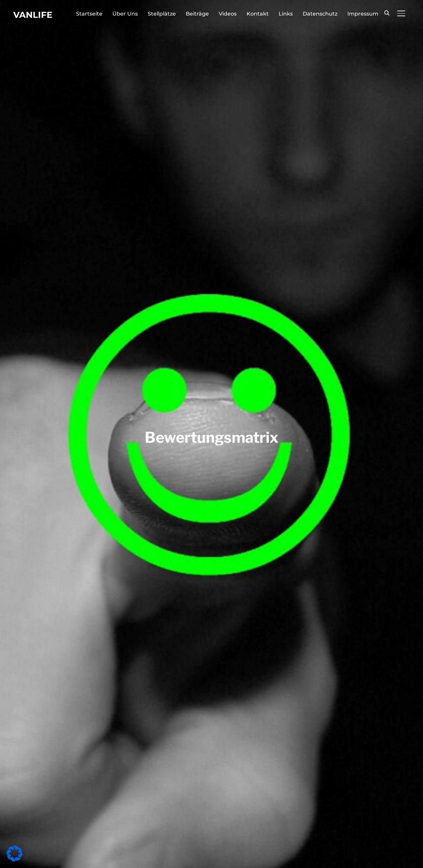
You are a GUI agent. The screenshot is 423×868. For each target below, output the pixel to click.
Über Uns (125, 14)
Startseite (89, 14)
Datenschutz (320, 14)
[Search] (387, 13)
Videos (228, 14)
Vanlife (33, 15)
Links (286, 14)
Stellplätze (162, 14)
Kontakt (258, 14)
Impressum (363, 14)
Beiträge (197, 14)
